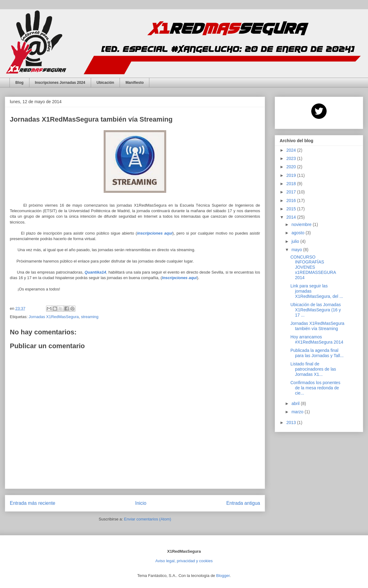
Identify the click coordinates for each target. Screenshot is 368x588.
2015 (292, 209)
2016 (292, 201)
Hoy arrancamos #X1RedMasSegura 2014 (317, 339)
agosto (298, 233)
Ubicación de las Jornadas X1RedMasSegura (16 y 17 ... (316, 310)
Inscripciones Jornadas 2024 (60, 83)
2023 (292, 158)
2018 (292, 184)
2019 (292, 175)
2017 (292, 192)
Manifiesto (134, 83)
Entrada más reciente (33, 503)
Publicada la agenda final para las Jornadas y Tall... (317, 353)
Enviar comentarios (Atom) (148, 519)
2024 (292, 150)
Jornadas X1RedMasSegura (54, 317)
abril (296, 403)
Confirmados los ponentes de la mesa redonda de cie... (315, 388)
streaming (90, 317)
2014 (292, 217)
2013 (292, 423)
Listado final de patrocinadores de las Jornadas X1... (313, 369)
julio (296, 241)
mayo (297, 250)
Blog (19, 83)
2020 (292, 167)
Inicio (141, 503)
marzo (298, 412)
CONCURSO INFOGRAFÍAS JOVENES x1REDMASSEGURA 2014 (313, 267)
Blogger (223, 576)
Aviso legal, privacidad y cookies (184, 561)
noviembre (302, 224)
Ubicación (105, 83)
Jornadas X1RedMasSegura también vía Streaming (317, 326)
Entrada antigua (243, 503)
